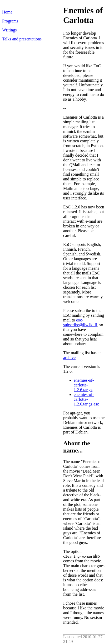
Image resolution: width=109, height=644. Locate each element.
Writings (9, 30)
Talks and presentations (22, 39)
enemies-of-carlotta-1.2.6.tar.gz (84, 385)
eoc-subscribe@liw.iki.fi (80, 322)
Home (7, 12)
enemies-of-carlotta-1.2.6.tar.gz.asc (86, 399)
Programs (10, 21)
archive (69, 358)
